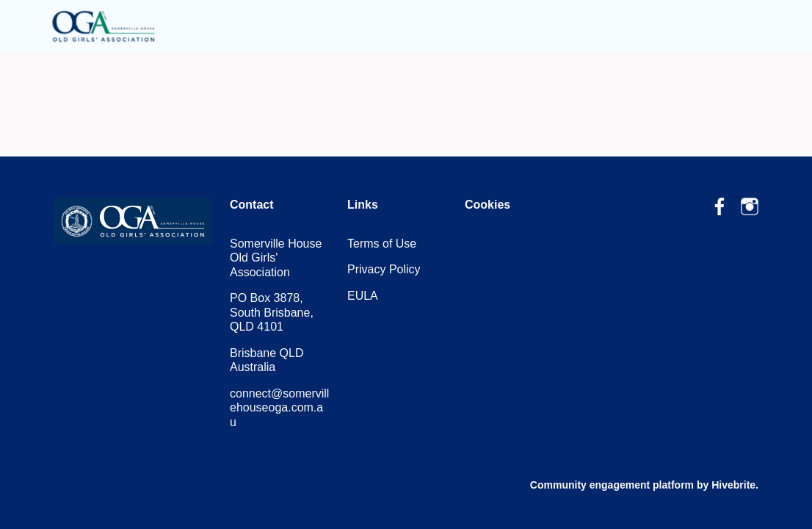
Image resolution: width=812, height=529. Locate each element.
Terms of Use (382, 244)
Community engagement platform (612, 485)
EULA (363, 296)
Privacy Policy (384, 269)
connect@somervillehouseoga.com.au (279, 408)
